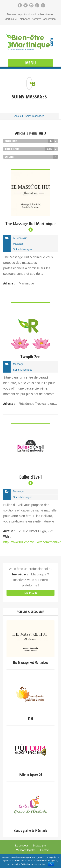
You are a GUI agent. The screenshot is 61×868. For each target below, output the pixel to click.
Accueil (19, 116)
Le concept (21, 846)
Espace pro (39, 846)
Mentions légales (26, 850)
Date (50, 149)
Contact (45, 850)
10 (51, 141)
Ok (51, 864)
